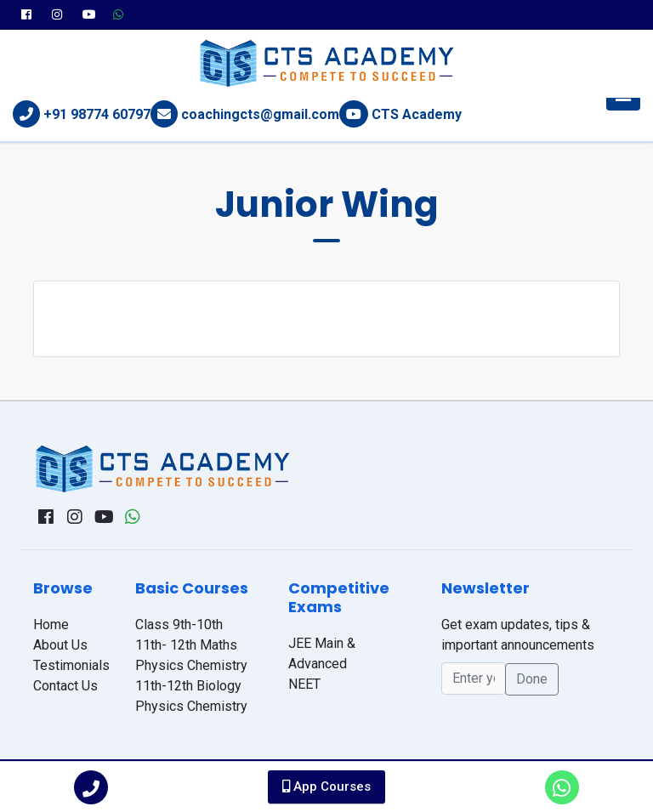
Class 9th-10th (179, 625)
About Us (60, 645)
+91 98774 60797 (97, 114)
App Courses (326, 786)
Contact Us (65, 686)
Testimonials (71, 665)
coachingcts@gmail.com (260, 114)
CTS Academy (417, 114)
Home (51, 625)
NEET (304, 684)
